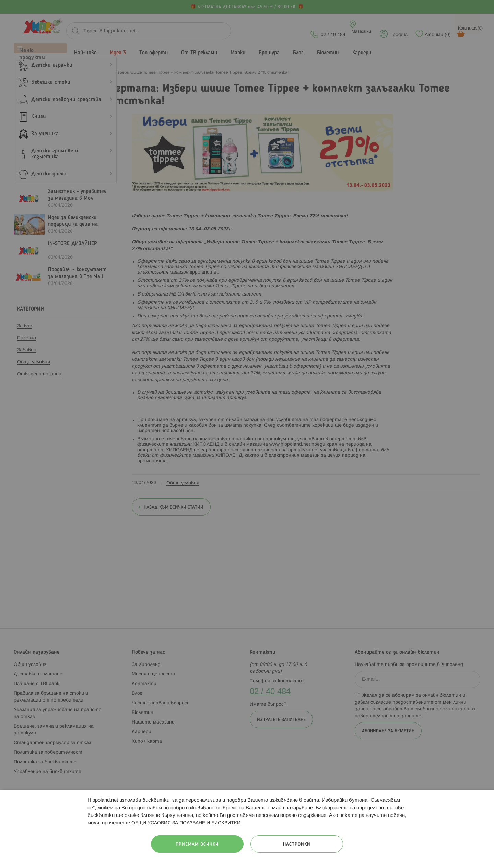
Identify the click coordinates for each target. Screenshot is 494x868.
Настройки (297, 844)
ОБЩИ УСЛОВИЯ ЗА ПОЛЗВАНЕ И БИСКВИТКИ (186, 823)
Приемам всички (197, 844)
